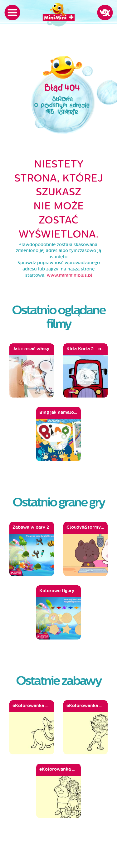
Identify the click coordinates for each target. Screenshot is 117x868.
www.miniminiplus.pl (69, 275)
